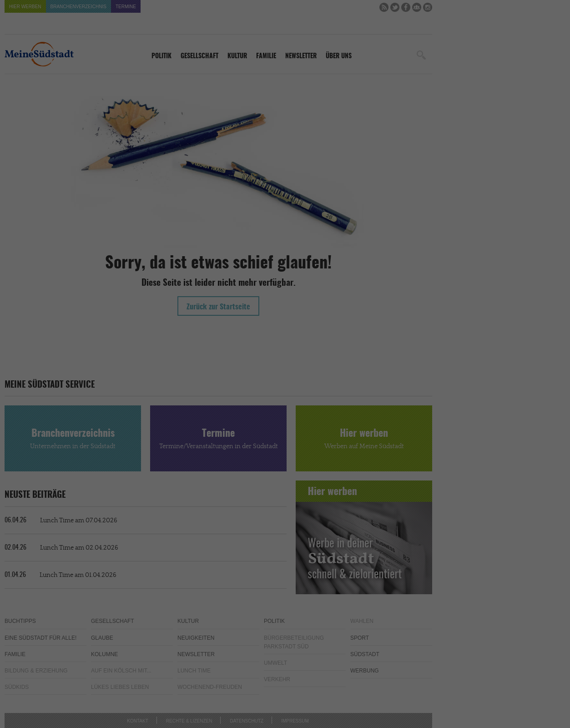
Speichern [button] (285, 401)
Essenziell (187, 339)
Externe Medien (368, 339)
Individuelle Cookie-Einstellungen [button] (285, 420)
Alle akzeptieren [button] (285, 374)
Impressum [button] (333, 431)
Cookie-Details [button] (241, 431)
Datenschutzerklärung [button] (289, 431)
